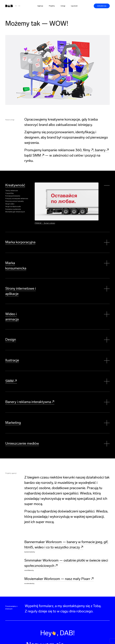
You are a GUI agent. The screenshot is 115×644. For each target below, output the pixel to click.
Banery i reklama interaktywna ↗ (30, 396)
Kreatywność (15, 185)
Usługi (63, 6)
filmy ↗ (88, 150)
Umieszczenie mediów (22, 438)
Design (11, 334)
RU (16, 6)
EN (19, 6)
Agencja (40, 6)
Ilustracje (12, 355)
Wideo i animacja (18, 313)
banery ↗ (102, 150)
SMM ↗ (38, 155)
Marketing (13, 417)
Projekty (52, 6)
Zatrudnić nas (102, 6)
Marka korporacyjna (20, 241)
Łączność (74, 6)
